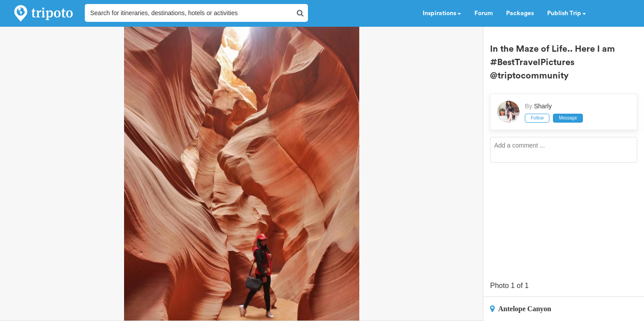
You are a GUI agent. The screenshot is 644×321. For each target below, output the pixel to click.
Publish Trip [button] (567, 13)
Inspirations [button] (442, 13)
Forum (484, 13)
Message (568, 118)
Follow (537, 118)
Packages (520, 13)
